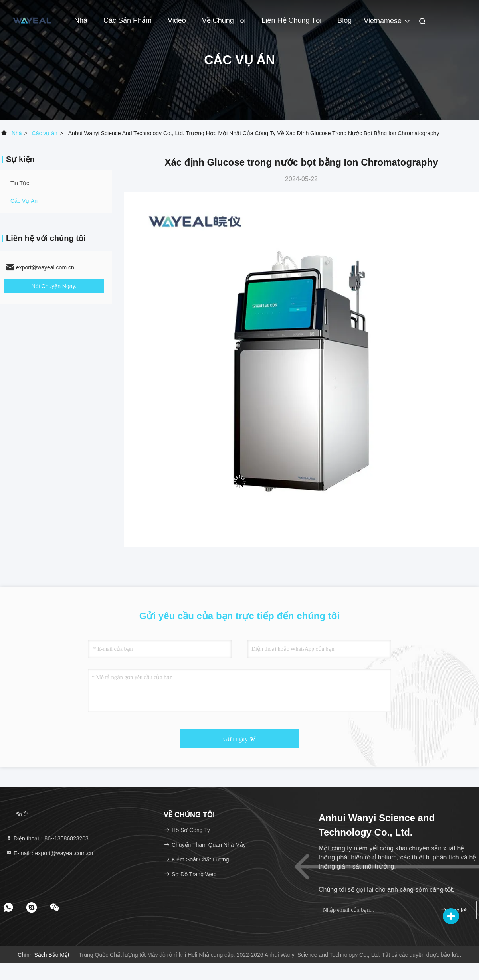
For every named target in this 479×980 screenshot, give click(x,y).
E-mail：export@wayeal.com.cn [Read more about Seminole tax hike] (49, 853)
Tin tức (20, 183)
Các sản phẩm (128, 20)
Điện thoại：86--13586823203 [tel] (47, 838)
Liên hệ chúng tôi (292, 20)
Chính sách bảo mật (44, 955)
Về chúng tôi (224, 20)
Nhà (81, 20)
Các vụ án (45, 133)
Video (177, 20)
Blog (344, 20)
